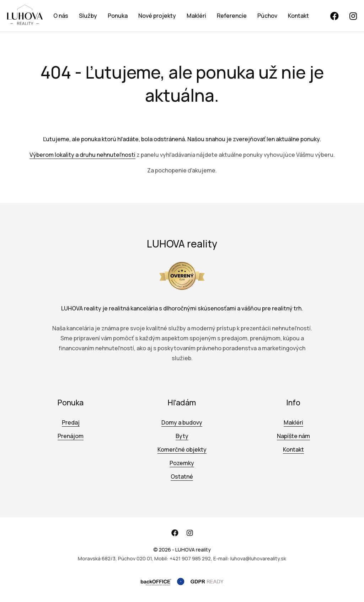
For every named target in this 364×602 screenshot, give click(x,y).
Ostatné (182, 476)
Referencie (232, 16)
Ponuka (118, 16)
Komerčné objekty (182, 449)
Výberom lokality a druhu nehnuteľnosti (82, 155)
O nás (61, 16)
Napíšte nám (293, 436)
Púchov (267, 16)
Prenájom (71, 436)
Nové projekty (157, 16)
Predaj (71, 422)
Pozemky (182, 463)
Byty (182, 436)
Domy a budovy (182, 422)
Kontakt (298, 16)
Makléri (196, 16)
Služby (88, 16)
